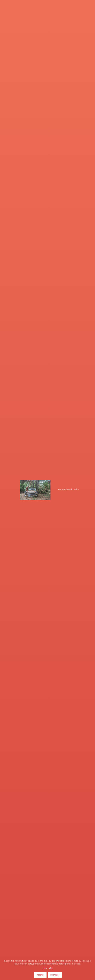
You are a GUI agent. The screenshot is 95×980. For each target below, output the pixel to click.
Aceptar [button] (40, 975)
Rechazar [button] (55, 975)
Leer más (47, 968)
